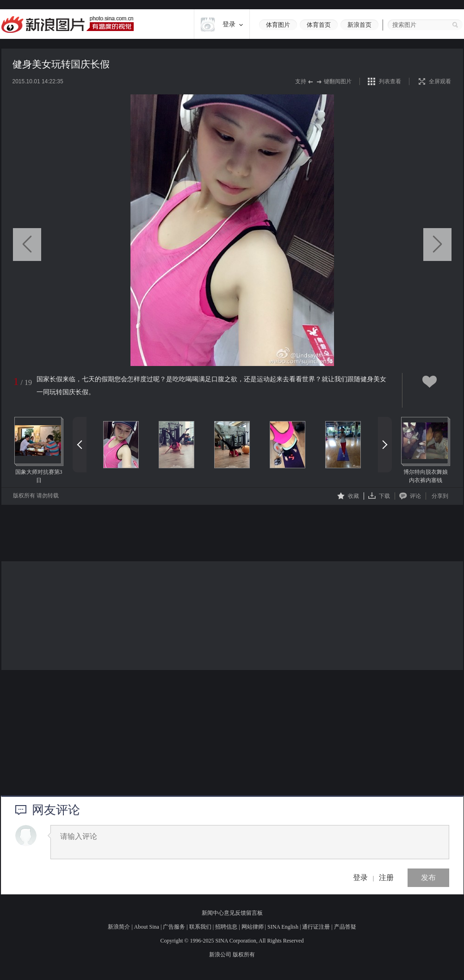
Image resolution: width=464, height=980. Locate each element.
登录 (360, 878)
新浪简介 (119, 927)
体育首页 (319, 25)
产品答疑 (345, 927)
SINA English (283, 927)
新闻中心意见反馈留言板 (232, 913)
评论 (410, 496)
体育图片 (278, 25)
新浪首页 (359, 25)
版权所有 (244, 955)
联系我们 (200, 927)
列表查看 (390, 81)
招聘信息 (226, 927)
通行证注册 (316, 927)
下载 (379, 496)
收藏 (348, 496)
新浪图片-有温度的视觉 (67, 24)
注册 (386, 878)
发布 (428, 878)
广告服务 (174, 927)
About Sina (147, 927)
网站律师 (253, 927)
